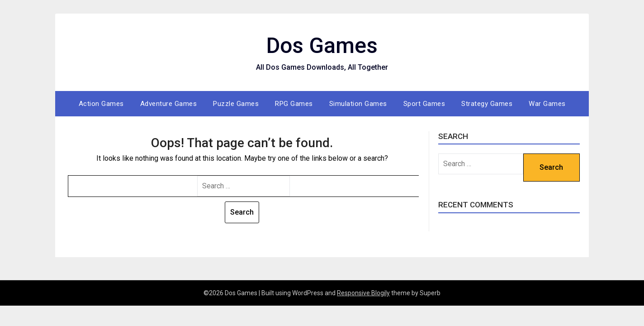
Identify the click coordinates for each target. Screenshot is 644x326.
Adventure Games (169, 104)
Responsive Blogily (363, 293)
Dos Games (322, 46)
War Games (547, 104)
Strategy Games (487, 104)
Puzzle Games (236, 104)
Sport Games (424, 104)
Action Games (101, 104)
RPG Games (294, 104)
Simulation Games (358, 104)
